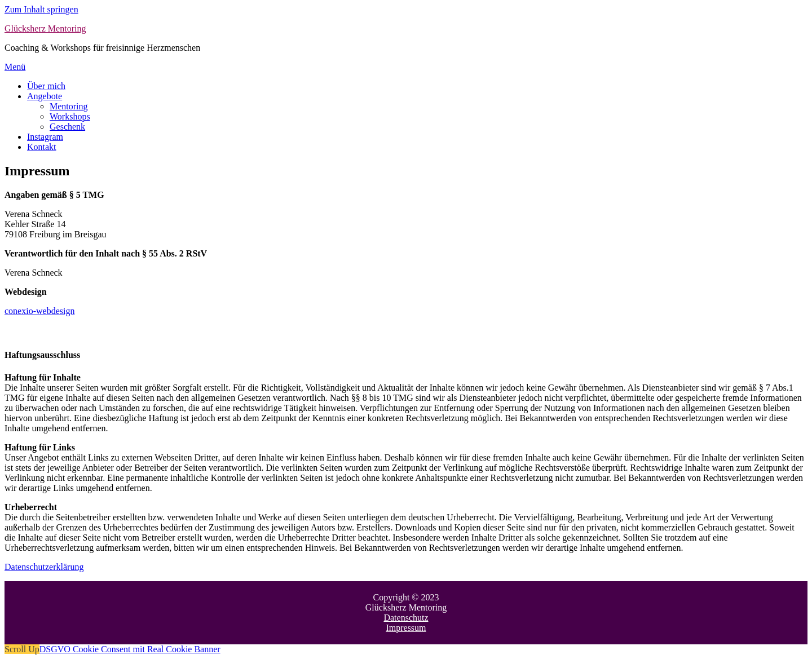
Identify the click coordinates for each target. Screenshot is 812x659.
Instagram (45, 137)
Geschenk (67, 127)
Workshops (70, 116)
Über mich (46, 86)
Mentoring (69, 106)
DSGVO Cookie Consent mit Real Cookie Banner (130, 649)
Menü (15, 67)
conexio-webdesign (39, 311)
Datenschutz (406, 618)
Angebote (45, 96)
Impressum (406, 628)
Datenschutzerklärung (44, 567)
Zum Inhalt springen (41, 9)
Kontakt (42, 147)
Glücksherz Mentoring (45, 28)
